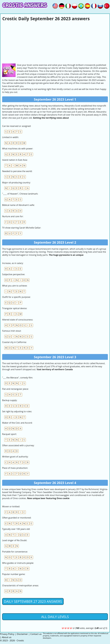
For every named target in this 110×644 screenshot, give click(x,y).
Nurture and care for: (13, 216)
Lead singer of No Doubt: (15, 540)
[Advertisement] (55, 42)
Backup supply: (10, 400)
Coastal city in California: (14, 342)
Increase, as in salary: (13, 263)
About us (7, 637)
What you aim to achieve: (15, 286)
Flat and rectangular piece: (15, 389)
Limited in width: (10, 137)
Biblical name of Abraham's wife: (18, 205)
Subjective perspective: (14, 274)
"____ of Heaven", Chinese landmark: (20, 194)
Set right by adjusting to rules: (17, 411)
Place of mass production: (15, 468)
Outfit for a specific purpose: (16, 297)
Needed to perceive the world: (17, 171)
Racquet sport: (9, 434)
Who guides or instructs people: (18, 563)
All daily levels (55, 617)
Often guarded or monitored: (17, 518)
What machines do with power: (18, 149)
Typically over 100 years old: (16, 529)
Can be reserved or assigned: (17, 126)
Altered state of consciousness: (18, 320)
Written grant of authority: (15, 457)
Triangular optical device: (15, 308)
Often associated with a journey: (18, 445)
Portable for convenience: (15, 552)
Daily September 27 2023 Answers (33, 601)
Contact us (36, 634)
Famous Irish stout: (12, 331)
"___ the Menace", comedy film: (18, 378)
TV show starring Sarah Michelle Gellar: (22, 228)
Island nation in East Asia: (15, 160)
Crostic (20, 640)
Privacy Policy (7, 634)
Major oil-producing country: (16, 183)
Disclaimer (22, 634)
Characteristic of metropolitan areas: (20, 585)
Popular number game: (14, 574)
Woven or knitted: (11, 506)
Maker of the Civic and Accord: (17, 423)
